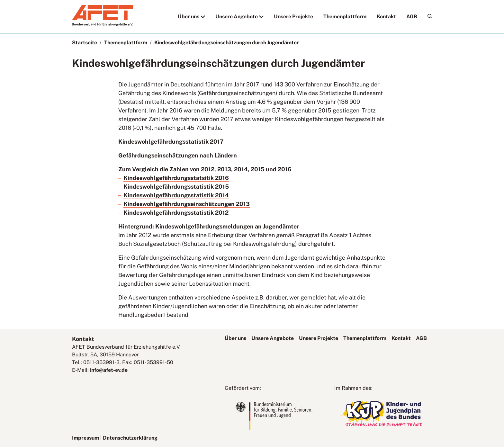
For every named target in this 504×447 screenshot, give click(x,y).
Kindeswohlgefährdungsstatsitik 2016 (176, 178)
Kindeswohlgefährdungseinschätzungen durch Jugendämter (227, 43)
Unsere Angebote (237, 17)
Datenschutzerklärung (130, 438)
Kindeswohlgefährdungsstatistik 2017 (171, 142)
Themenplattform (345, 17)
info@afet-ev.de (109, 370)
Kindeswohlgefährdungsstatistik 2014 (176, 195)
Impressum (85, 438)
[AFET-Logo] (103, 24)
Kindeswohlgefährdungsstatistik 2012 (176, 213)
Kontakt (386, 17)
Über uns (189, 17)
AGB (412, 17)
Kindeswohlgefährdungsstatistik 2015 (176, 187)
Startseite (85, 43)
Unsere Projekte (293, 17)
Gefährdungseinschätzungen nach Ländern (178, 155)
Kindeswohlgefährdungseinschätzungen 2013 (187, 204)
